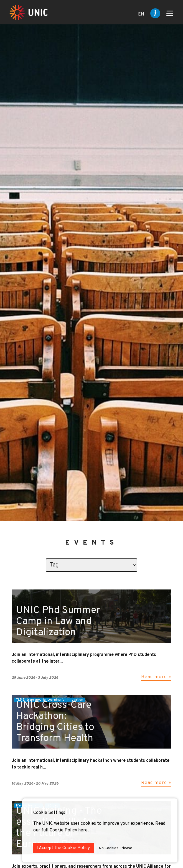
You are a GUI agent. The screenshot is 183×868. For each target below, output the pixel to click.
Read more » (156, 677)
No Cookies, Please (115, 848)
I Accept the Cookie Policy (64, 848)
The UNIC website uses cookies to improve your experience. (94, 824)
